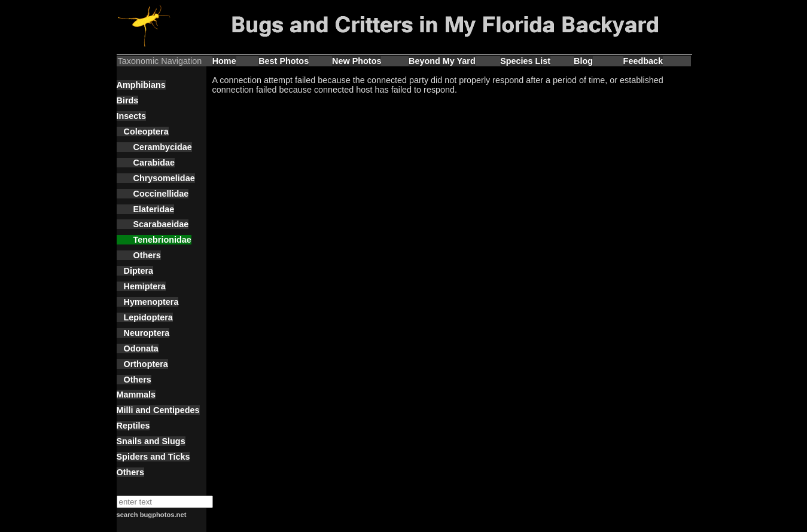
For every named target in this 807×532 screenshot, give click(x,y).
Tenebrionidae (154, 240)
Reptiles (133, 426)
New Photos (357, 61)
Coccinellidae (153, 194)
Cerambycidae (154, 147)
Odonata (138, 348)
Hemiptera (141, 286)
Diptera (135, 271)
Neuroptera (143, 333)
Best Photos (284, 61)
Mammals (136, 395)
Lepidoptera (145, 317)
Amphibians (141, 85)
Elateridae (146, 209)
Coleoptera (143, 132)
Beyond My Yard (442, 61)
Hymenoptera (148, 302)
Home (224, 61)
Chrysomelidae (156, 178)
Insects (132, 116)
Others (139, 255)
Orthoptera (142, 364)
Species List (525, 61)
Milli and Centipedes (158, 410)
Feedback (643, 61)
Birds (128, 100)
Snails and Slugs (151, 441)
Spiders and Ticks (153, 457)
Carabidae (146, 163)
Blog (583, 61)
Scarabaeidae (153, 224)
